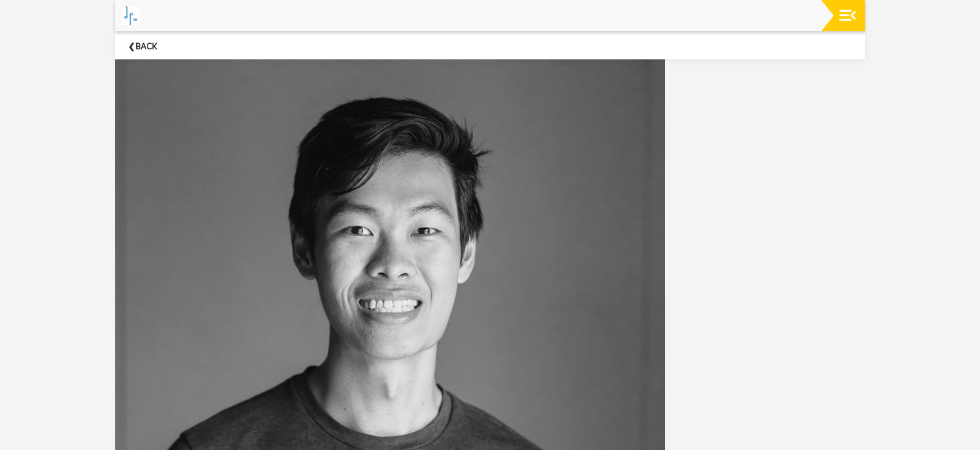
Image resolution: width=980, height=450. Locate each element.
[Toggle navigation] (848, 15)
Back (146, 46)
